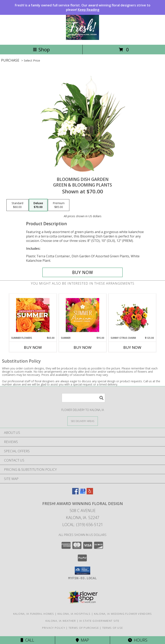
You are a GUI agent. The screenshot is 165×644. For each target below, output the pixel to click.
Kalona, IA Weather (61, 621)
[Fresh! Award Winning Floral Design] (82, 39)
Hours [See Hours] (138, 640)
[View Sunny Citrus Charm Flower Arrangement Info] (132, 315)
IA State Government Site (99, 621)
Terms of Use (113, 628)
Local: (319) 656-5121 (83, 525)
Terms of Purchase (84, 628)
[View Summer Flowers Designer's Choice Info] (33, 315)
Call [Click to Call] (27, 640)
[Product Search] (83, 398)
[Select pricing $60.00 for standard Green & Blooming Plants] (17, 205)
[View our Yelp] (90, 493)
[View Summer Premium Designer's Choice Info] (82, 315)
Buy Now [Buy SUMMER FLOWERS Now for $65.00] (33, 347)
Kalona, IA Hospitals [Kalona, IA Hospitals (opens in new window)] (74, 614)
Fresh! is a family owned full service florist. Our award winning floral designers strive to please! (83, 7)
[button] (82, 571)
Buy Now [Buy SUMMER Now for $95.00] (83, 347)
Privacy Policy (54, 628)
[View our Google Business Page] (83, 493)
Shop (41, 49)
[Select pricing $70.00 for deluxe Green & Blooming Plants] (38, 205)
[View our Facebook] (75, 493)
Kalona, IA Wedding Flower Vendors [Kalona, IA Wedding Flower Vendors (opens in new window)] (123, 614)
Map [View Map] (82, 640)
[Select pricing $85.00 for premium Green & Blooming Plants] (59, 205)
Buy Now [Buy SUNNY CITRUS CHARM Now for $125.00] (132, 347)
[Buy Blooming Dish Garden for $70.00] (83, 272)
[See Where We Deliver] (83, 421)
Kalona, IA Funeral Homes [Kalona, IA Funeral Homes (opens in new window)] (34, 614)
